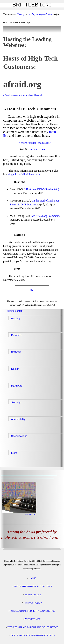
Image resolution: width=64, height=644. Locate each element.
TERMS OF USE (33, 595)
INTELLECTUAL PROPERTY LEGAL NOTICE (33, 611)
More (14, 453)
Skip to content (15, 311)
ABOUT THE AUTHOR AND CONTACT (33, 586)
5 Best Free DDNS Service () (42, 189)
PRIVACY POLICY (33, 603)
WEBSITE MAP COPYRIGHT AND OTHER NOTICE (33, 627)
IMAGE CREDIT (30, 515)
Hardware (17, 386)
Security (16, 402)
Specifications (19, 436)
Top (32, 290)
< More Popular (27, 143)
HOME (33, 578)
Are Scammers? (46, 216)
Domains (16, 335)
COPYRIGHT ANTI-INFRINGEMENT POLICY (33, 635)
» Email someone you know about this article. (23, 95)
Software (16, 352)
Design (15, 369)
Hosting (21, 14)
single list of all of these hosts (24, 174)
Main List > (44, 143)
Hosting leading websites (40, 14)
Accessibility (18, 419)
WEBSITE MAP (33, 619)
